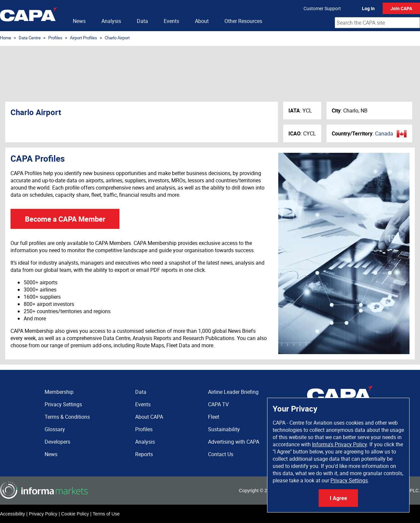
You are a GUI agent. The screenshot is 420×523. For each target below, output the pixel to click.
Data (142, 21)
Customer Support (322, 8)
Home (6, 38)
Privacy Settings (349, 480)
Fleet (214, 417)
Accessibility (12, 514)
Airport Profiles (84, 38)
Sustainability (224, 429)
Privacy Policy (43, 514)
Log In (368, 8)
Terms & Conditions (67, 417)
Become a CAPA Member (65, 219)
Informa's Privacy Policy (339, 444)
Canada (384, 133)
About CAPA (149, 417)
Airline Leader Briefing (233, 392)
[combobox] (377, 23)
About (202, 21)
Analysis (111, 21)
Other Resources (243, 21)
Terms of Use (106, 514)
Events (171, 21)
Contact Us (221, 454)
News (79, 21)
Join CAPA (401, 8)
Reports (144, 454)
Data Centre (30, 38)
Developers (57, 442)
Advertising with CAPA (234, 442)
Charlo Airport (117, 38)
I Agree (338, 498)
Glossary (55, 429)
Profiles (55, 38)
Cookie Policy (75, 514)
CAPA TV (218, 404)
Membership (59, 392)
